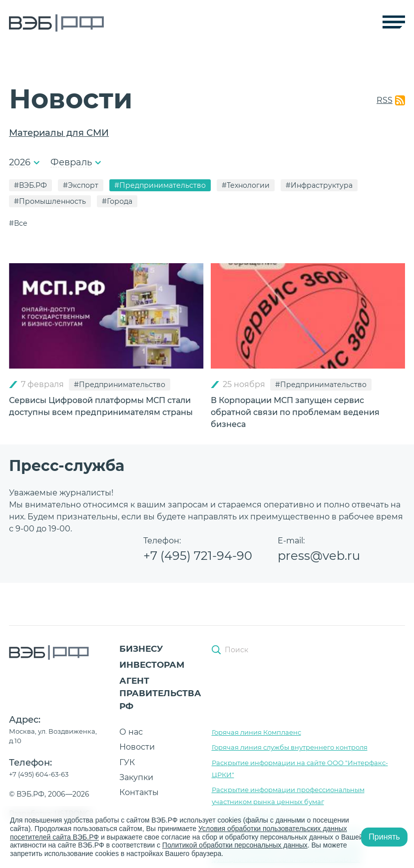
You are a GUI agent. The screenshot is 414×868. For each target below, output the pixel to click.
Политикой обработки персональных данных (235, 845)
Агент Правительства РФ (160, 693)
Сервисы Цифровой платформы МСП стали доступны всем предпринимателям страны (101, 406)
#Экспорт (81, 185)
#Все (18, 223)
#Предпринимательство (160, 185)
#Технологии (246, 185)
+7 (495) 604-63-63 (39, 774)
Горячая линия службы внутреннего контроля (290, 747)
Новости (137, 747)
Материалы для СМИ (59, 133)
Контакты (139, 792)
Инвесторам (152, 665)
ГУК (127, 762)
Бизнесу (141, 649)
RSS (385, 100)
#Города (117, 201)
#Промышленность (50, 201)
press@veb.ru (319, 556)
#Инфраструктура (319, 185)
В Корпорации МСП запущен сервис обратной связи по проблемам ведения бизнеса (295, 412)
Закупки (136, 777)
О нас (131, 732)
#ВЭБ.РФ (30, 185)
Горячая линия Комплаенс (256, 732)
